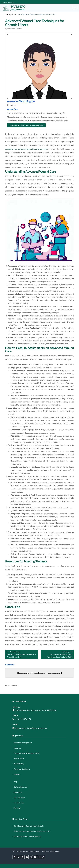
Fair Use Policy (19, 797)
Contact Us (18, 792)
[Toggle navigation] (75, 8)
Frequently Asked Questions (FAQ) (26, 753)
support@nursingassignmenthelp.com (31, 728)
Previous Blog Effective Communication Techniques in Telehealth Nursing (21, 654)
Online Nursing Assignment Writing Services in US (32, 831)
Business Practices (21, 787)
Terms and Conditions (22, 769)
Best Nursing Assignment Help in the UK (29, 826)
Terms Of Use (19, 803)
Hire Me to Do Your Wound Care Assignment (26, 125)
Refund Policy (19, 764)
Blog (15, 782)
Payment (17, 774)
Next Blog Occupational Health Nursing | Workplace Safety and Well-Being (60, 654)
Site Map (17, 808)
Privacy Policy (19, 758)
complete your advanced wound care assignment (26, 149)
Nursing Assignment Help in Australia (27, 836)
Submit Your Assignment (23, 743)
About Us (17, 748)
